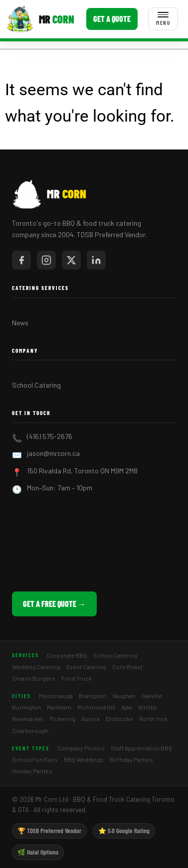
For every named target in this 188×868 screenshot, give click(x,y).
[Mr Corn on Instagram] (46, 260)
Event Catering (86, 667)
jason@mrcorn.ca (53, 453)
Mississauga (56, 696)
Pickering (62, 719)
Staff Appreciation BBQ (141, 748)
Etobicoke (119, 719)
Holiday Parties (32, 771)
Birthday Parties (131, 759)
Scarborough (30, 730)
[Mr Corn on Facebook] (21, 260)
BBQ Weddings (84, 759)
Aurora (91, 719)
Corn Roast (127, 667)
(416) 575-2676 (50, 436)
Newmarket (28, 719)
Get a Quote (112, 19)
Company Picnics (81, 748)
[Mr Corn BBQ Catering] (40, 19)
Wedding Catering (36, 667)
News (20, 323)
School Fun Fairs (35, 759)
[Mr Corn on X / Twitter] (71, 260)
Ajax (127, 707)
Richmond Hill (96, 707)
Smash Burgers (34, 678)
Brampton (93, 696)
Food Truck (77, 678)
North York (153, 719)
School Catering (36, 385)
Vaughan (124, 696)
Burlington (26, 707)
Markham (59, 707)
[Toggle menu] (163, 19)
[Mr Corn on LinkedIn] (96, 260)
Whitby (148, 707)
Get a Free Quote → (54, 604)
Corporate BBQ (67, 655)
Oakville (152, 696)
